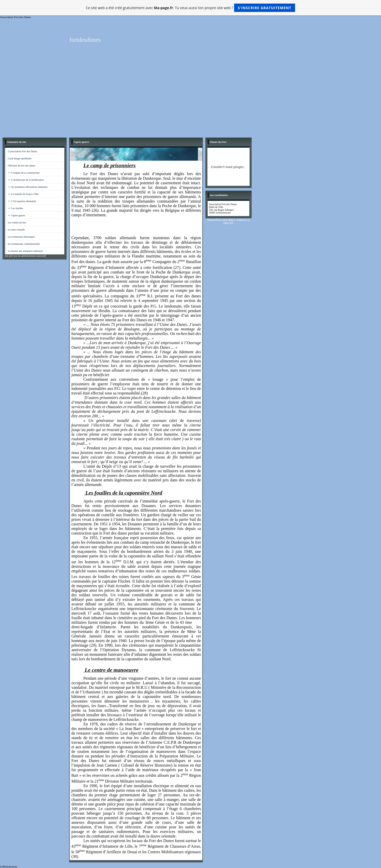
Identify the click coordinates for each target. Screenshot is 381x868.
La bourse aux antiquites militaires (25, 251)
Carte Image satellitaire (20, 158)
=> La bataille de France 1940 (23, 194)
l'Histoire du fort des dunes (22, 166)
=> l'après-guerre (17, 215)
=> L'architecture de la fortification (26, 180)
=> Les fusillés (16, 208)
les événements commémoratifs (24, 244)
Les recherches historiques (21, 237)
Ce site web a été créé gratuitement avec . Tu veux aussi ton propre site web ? (190, 8)
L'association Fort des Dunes (22, 151)
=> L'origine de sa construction (24, 173)
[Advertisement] (191, 97)
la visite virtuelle (16, 230)
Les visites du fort (17, 223)
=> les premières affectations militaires (28, 187)
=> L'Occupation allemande (22, 201)
